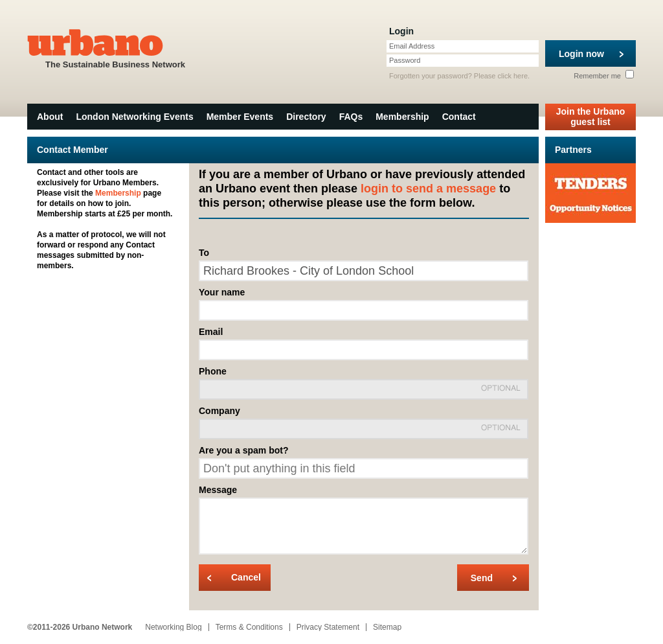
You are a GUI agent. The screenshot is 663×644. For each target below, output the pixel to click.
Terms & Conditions (249, 627)
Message (218, 490)
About (50, 117)
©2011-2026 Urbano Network (80, 627)
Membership (402, 117)
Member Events (240, 117)
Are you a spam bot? (243, 450)
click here (513, 76)
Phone (213, 371)
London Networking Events (134, 117)
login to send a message (428, 189)
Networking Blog (173, 627)
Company (219, 411)
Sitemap (387, 627)
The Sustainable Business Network (115, 48)
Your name (222, 292)
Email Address (412, 46)
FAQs (351, 117)
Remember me (604, 76)
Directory (306, 117)
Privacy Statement (328, 627)
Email (211, 332)
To (204, 253)
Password (405, 60)
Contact (459, 117)
